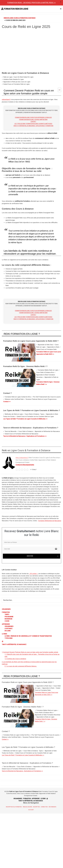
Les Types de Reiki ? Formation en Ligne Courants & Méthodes (33, 124)
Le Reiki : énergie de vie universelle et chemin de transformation (28, 636)
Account (31, 810)
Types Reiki (8, 638)
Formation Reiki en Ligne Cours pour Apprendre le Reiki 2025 (33, 117)
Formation (6, 612)
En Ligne (8, 631)
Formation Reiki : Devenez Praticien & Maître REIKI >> (31, 3)
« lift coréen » (33, 574)
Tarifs (7, 614)
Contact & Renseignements (25, 465)
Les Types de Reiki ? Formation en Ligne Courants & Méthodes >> (25, 419)
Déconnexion (52, 807)
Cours (7, 621)
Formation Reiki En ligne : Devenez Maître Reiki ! (33, 120)
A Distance (8, 629)
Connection (44, 807)
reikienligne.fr (6, 99)
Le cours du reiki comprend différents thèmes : (21, 666)
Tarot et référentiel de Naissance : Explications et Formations (33, 126)
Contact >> (7, 402)
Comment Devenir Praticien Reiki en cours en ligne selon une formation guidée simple (30, 652)
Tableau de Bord (27, 807)
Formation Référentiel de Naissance (50, 521)
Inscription (36, 807)
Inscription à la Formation (14, 807)
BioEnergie (8, 619)
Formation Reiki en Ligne (16, 9)
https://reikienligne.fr (22, 458)
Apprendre (6, 624)
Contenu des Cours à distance (15, 659)
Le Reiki (4, 634)
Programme (9, 617)
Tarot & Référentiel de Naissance (14, 644)
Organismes (6, 609)
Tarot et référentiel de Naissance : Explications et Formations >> (25, 436)
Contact (33, 122)
